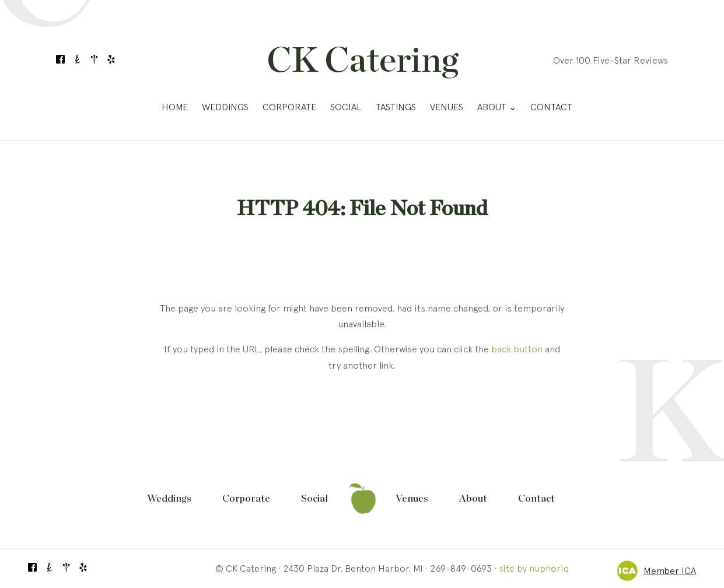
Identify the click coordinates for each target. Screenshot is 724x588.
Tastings (396, 107)
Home (175, 107)
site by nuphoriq (534, 568)
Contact (551, 107)
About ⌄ (497, 107)
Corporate (289, 107)
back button (517, 349)
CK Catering (362, 61)
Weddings (225, 107)
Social (346, 107)
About (473, 498)
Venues (447, 107)
